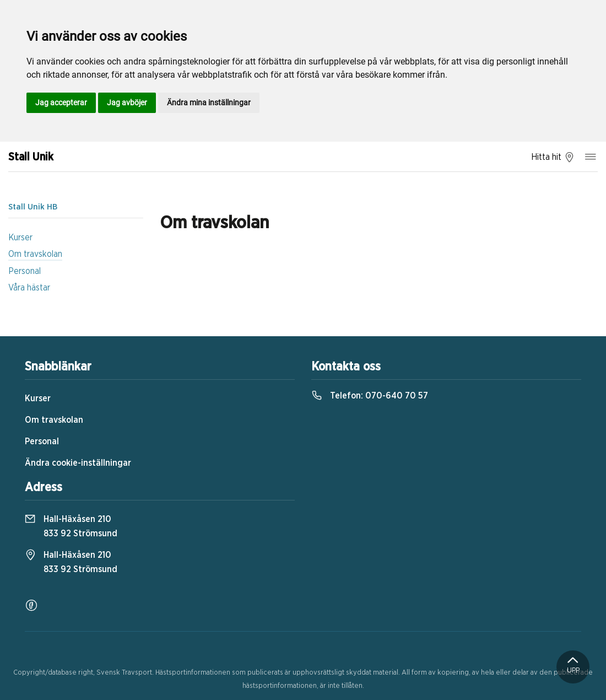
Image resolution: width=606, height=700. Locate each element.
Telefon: (370, 396)
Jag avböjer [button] (127, 103)
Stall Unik (31, 157)
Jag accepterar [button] (61, 103)
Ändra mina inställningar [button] (209, 103)
